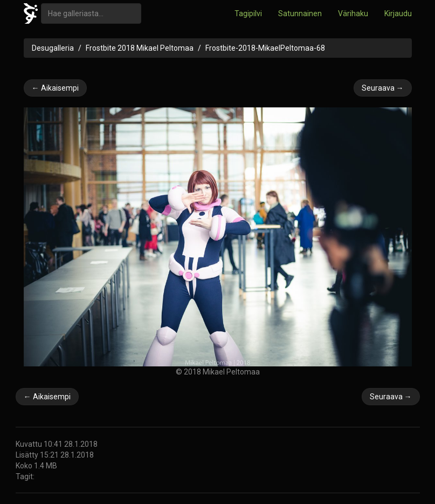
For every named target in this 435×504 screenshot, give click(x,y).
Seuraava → (383, 88)
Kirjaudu (398, 13)
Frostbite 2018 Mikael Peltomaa (140, 48)
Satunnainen (300, 13)
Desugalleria (53, 48)
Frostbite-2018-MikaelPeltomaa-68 (265, 48)
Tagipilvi (248, 13)
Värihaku (353, 13)
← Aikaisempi (55, 88)
